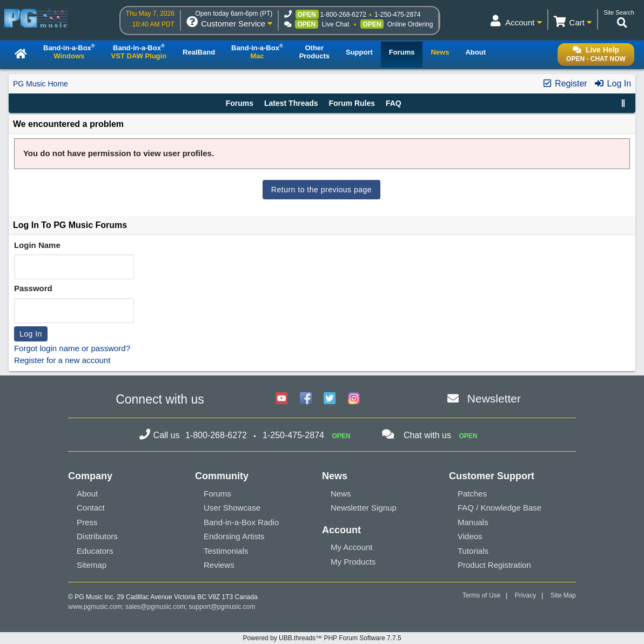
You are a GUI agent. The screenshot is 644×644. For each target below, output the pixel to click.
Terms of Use (482, 595)
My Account (352, 547)
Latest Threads (291, 103)
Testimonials (226, 551)
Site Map (563, 595)
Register (565, 83)
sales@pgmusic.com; (157, 607)
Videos (470, 536)
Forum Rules (352, 103)
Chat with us (427, 435)
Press (87, 522)
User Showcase (232, 508)
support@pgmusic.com (222, 607)
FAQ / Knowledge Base (499, 508)
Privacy (525, 595)
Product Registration (494, 565)
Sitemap (92, 565)
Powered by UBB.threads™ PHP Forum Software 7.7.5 (322, 638)
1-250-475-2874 (397, 15)
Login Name (37, 245)
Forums (240, 103)
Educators (95, 551)
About (87, 494)
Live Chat (336, 24)
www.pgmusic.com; (96, 607)
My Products (353, 562)
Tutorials (473, 551)
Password (33, 288)
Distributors (97, 536)
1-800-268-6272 (343, 15)
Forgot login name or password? (72, 348)
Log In (612, 83)
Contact (91, 508)
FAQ (394, 103)
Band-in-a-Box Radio (241, 522)
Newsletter (494, 398)
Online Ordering (410, 24)
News (341, 494)
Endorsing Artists (234, 536)
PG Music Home (41, 84)
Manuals (473, 522)
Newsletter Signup (364, 508)
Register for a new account (62, 360)
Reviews (219, 565)
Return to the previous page (321, 190)
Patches (472, 494)
